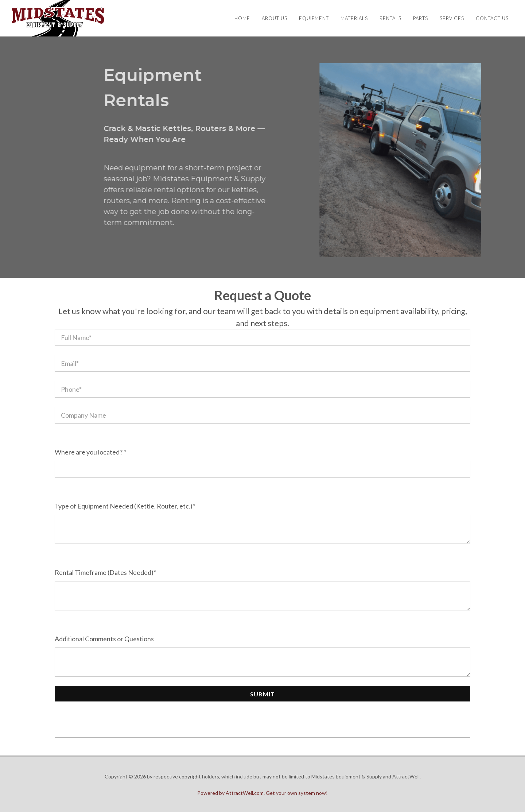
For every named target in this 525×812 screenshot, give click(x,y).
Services (452, 18)
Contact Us (492, 18)
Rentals (390, 18)
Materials (354, 18)
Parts (421, 18)
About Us (275, 18)
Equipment (314, 18)
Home (242, 18)
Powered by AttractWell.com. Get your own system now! (262, 793)
